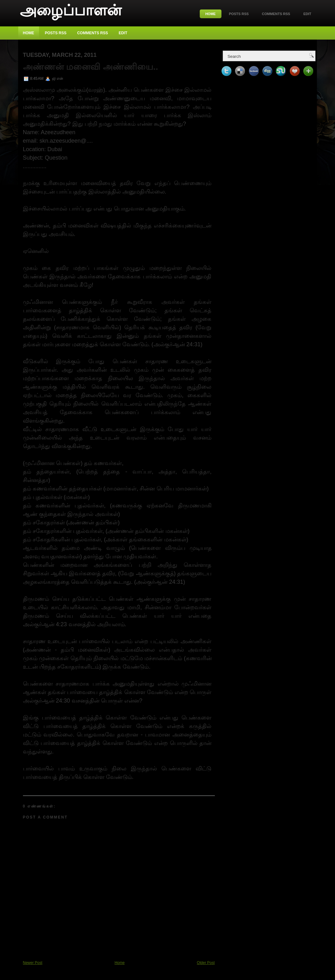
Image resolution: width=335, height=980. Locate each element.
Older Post (206, 963)
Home (211, 14)
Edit (307, 14)
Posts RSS (239, 14)
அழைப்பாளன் (71, 10)
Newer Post (33, 963)
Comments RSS (276, 14)
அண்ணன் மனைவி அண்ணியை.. (91, 67)
